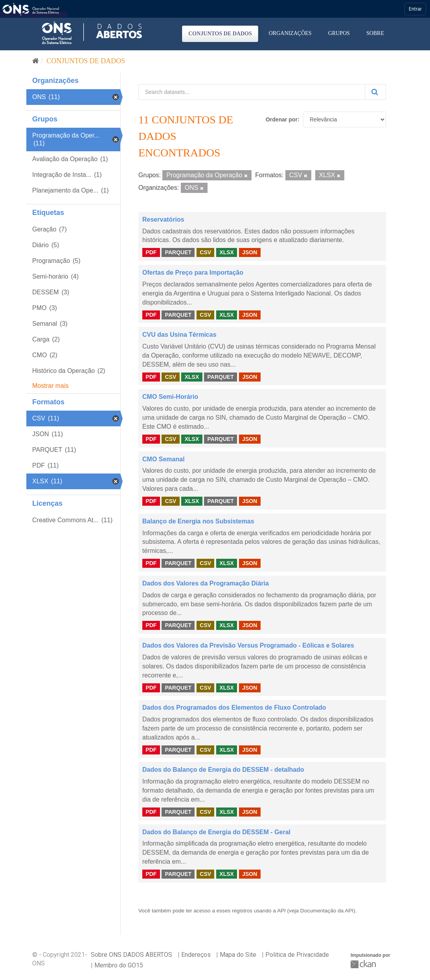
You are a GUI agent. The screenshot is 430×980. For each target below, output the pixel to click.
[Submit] (375, 92)
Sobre (375, 33)
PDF (151, 252)
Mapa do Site (238, 955)
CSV (205, 252)
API (281, 911)
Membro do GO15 (119, 965)
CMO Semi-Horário (170, 397)
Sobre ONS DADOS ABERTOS (131, 955)
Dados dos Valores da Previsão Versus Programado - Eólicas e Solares (248, 645)
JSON (250, 252)
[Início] (36, 61)
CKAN (364, 964)
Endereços (196, 955)
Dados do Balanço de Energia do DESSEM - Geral (216, 832)
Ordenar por (282, 119)
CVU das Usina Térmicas (179, 335)
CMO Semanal (164, 459)
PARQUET (178, 252)
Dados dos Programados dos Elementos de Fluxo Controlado (234, 707)
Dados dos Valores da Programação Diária (206, 583)
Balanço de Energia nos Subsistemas (198, 521)
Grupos (339, 33)
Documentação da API (327, 911)
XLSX (227, 252)
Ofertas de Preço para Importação (193, 273)
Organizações (290, 33)
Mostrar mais (50, 386)
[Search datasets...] (252, 92)
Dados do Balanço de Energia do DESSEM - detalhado (223, 770)
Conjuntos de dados (220, 34)
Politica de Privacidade (297, 955)
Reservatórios (163, 219)
